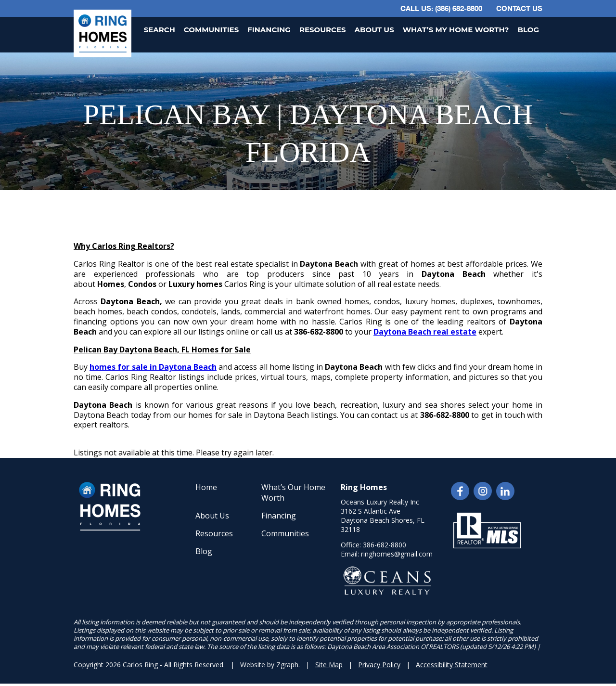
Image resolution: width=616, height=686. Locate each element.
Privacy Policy (379, 665)
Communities (211, 30)
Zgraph (287, 665)
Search (160, 30)
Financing (269, 30)
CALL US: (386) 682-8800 (441, 8)
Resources (323, 30)
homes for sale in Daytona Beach (153, 367)
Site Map (329, 665)
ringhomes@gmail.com (397, 554)
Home (206, 487)
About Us (374, 30)
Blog (528, 30)
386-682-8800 (385, 545)
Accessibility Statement (452, 665)
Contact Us (519, 8)
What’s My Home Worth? (456, 30)
